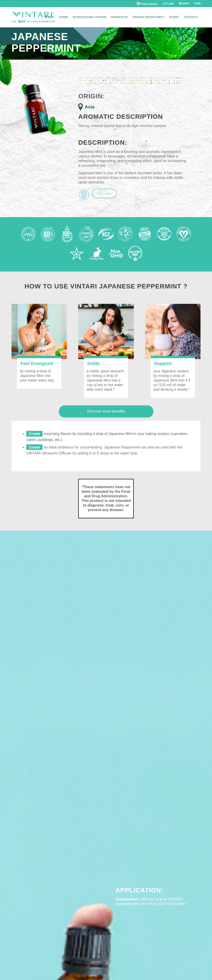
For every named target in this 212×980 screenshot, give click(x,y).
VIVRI (197, 3)
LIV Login (168, 3)
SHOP (184, 3)
